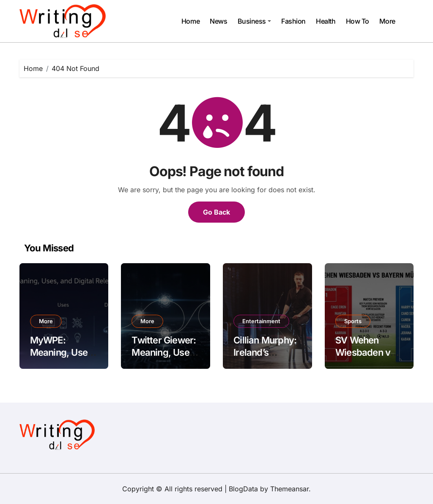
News (218, 21)
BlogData (243, 489)
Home (190, 21)
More (387, 21)
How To (358, 21)
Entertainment (261, 321)
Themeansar (289, 489)
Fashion (293, 21)
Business (254, 21)
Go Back (216, 212)
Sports (353, 321)
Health (326, 21)
